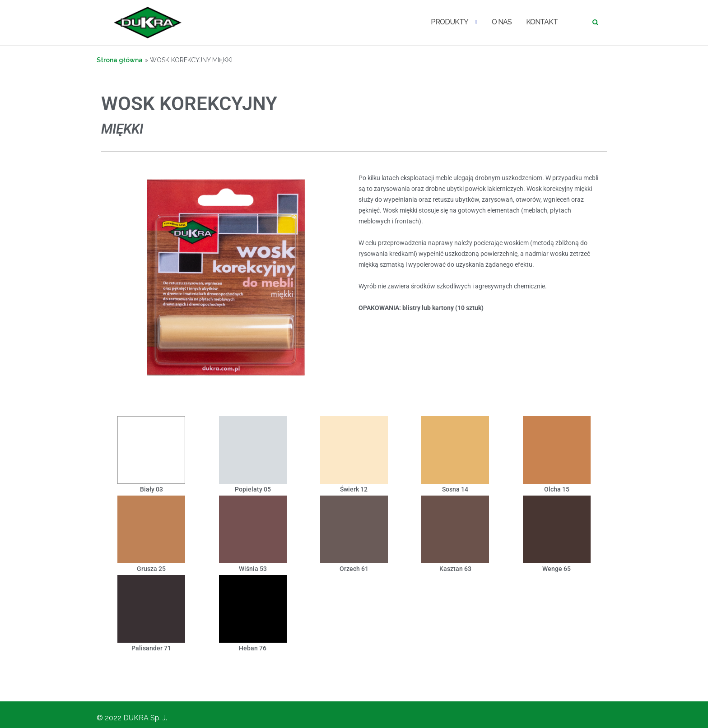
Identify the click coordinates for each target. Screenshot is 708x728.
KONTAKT (542, 22)
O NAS (502, 22)
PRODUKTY (449, 22)
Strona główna (120, 60)
